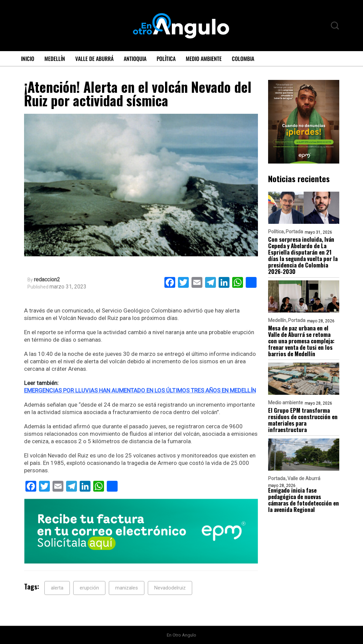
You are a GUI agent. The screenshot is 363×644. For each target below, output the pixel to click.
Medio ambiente (204, 59)
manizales (127, 588)
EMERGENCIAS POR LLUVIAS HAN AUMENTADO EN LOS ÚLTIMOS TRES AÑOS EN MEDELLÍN (140, 390)
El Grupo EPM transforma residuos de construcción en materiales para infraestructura (303, 420)
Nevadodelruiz (170, 588)
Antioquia (135, 59)
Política (166, 59)
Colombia (243, 59)
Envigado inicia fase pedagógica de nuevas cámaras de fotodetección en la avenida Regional (304, 500)
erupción (89, 588)
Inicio (28, 59)
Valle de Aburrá (94, 59)
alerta (57, 588)
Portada (294, 232)
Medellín (55, 59)
